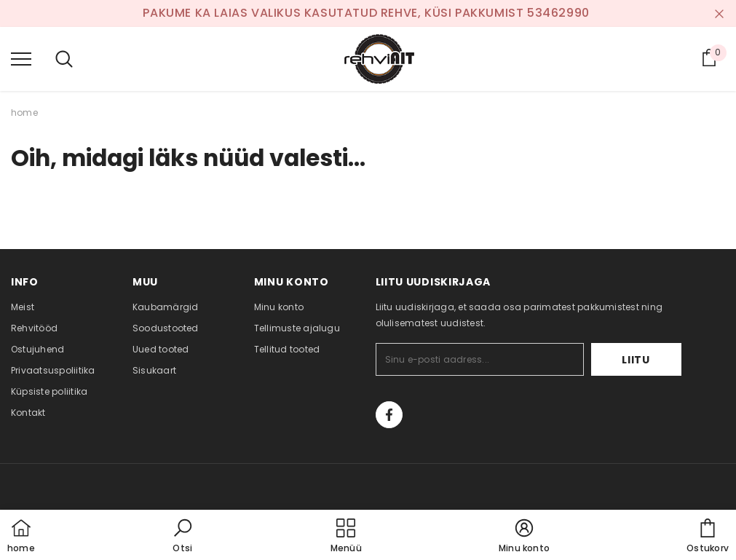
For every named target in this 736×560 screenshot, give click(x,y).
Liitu (636, 360)
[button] (183, 537)
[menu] (21, 58)
